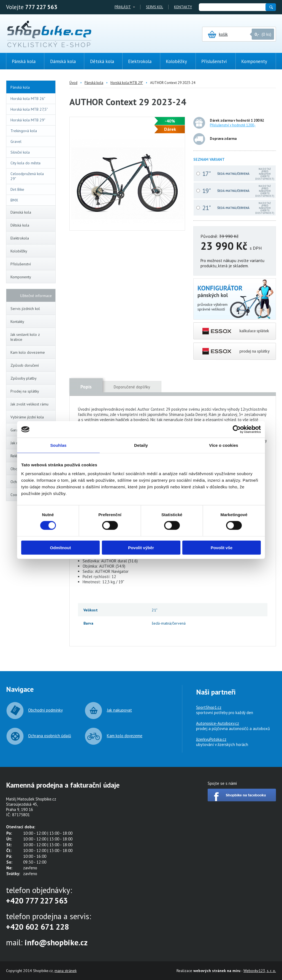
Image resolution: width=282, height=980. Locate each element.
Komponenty (32, 277)
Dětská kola (32, 225)
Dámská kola (32, 212)
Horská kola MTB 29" (28, 120)
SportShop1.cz (209, 707)
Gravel (16, 141)
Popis (86, 387)
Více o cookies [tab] (224, 445)
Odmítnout (61, 547)
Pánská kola (32, 87)
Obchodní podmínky (45, 710)
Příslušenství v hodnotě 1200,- (233, 125)
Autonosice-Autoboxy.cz (218, 723)
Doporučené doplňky (132, 387)
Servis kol (154, 7)
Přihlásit (123, 7)
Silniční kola (20, 152)
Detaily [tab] (141, 445)
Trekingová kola (24, 131)
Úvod (73, 83)
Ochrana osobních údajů (50, 736)
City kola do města (25, 163)
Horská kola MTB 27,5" (29, 109)
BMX (14, 200)
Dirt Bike (17, 189)
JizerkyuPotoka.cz (211, 739)
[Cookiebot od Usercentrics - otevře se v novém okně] (237, 429)
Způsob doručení (25, 365)
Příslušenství (32, 264)
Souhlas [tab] (58, 445)
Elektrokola (32, 238)
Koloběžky (32, 251)
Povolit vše (222, 547)
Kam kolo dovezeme (28, 352)
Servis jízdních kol (25, 309)
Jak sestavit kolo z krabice (25, 337)
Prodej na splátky (25, 391)
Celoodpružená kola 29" (27, 176)
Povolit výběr (141, 547)
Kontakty (183, 7)
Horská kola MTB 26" (28, 99)
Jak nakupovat (119, 710)
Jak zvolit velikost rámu (29, 404)
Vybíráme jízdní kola (27, 417)
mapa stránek (66, 971)
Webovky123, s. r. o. (260, 971)
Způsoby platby (24, 378)
